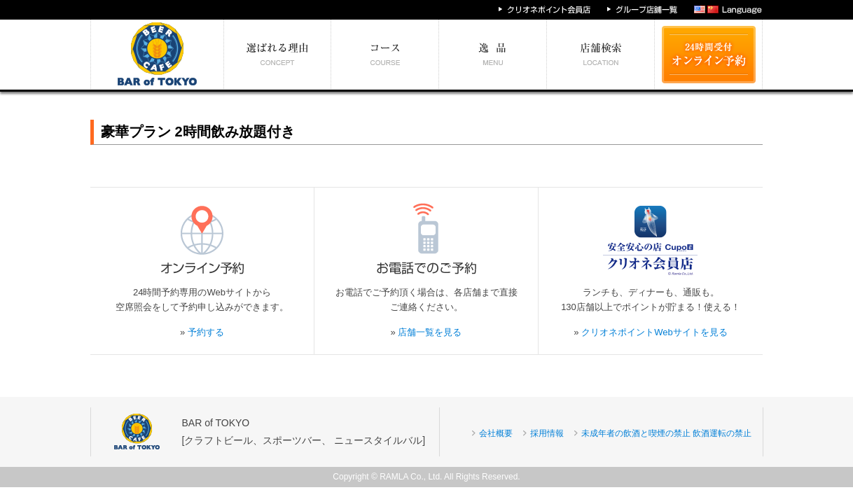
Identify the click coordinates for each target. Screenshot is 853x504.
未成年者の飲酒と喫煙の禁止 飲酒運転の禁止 (666, 433)
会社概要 (496, 433)
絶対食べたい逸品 (493, 55)
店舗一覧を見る (430, 332)
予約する (206, 332)
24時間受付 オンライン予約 (709, 55)
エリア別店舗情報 (601, 55)
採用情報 (547, 433)
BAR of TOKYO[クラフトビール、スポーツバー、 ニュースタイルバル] (304, 432)
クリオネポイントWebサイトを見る (654, 332)
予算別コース (385, 55)
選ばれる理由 (278, 55)
